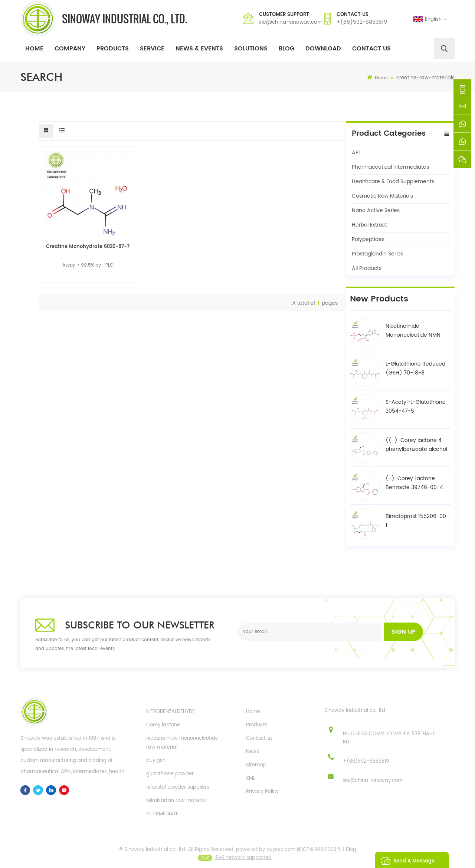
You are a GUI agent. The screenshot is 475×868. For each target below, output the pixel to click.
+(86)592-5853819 (362, 22)
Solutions (251, 49)
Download (323, 49)
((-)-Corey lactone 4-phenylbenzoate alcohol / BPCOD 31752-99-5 (416, 445)
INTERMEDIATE (162, 814)
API (356, 153)
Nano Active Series (376, 210)
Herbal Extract (369, 225)
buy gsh (156, 761)
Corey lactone (163, 725)
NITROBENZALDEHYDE (171, 712)
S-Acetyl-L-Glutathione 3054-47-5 (416, 407)
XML (251, 778)
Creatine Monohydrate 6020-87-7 (88, 247)
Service (152, 49)
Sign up (404, 632)
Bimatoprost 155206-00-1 (417, 521)
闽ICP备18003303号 (319, 855)
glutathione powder (170, 774)
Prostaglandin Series (378, 254)
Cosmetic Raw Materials (382, 196)
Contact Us (371, 49)
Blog (286, 49)
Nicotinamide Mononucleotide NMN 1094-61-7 (413, 331)
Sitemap (256, 765)
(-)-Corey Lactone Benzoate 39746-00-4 (414, 483)
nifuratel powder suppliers (178, 787)
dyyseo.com (281, 855)
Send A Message (406, 860)
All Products (367, 268)
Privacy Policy (262, 792)
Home (34, 49)
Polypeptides (368, 239)
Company (70, 49)
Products (113, 49)
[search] (444, 49)
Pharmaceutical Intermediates (390, 167)
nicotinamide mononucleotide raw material (182, 743)
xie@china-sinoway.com (291, 22)
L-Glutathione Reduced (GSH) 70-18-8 (415, 368)
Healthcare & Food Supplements (393, 181)
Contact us (259, 738)
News (253, 752)
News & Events (199, 49)
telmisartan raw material (176, 801)
